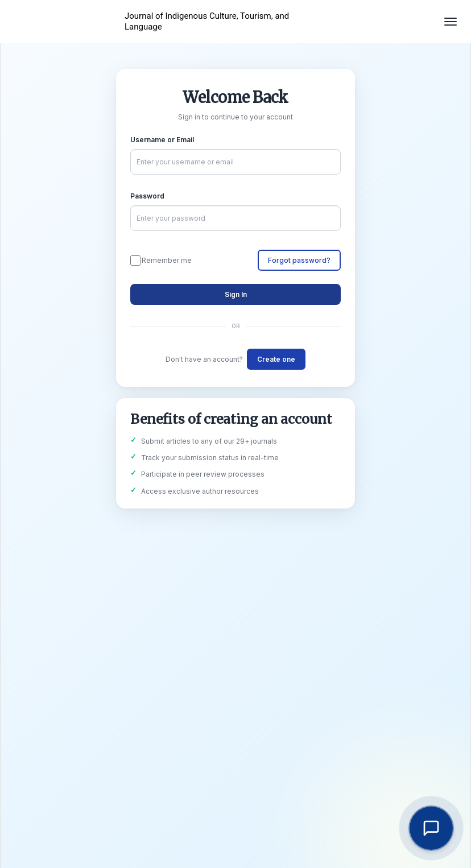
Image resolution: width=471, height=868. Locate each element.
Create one (276, 359)
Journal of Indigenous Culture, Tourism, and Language (207, 22)
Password (147, 196)
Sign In (236, 294)
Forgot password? (299, 260)
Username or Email (162, 140)
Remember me (161, 261)
